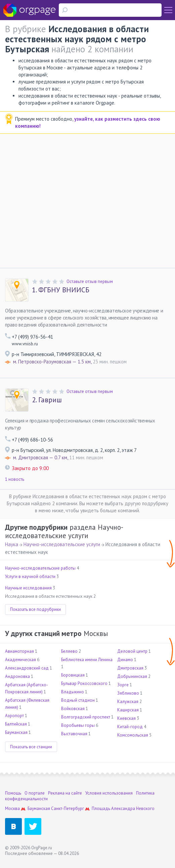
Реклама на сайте (65, 793)
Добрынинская (132, 676)
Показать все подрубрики (35, 609)
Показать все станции (31, 747)
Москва (12, 808)
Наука (12, 544)
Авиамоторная (19, 651)
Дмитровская (130, 668)
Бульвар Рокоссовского (84, 683)
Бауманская (16, 732)
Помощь (13, 793)
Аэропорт (14, 716)
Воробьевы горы (78, 725)
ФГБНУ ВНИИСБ (61, 290)
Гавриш (47, 400)
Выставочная (74, 734)
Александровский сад (27, 668)
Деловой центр (132, 651)
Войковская (73, 709)
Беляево (69, 651)
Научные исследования (28, 588)
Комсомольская (133, 735)
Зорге (123, 685)
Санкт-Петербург (68, 808)
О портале (35, 793)
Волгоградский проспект (86, 717)
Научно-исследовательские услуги (62, 544)
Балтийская (16, 724)
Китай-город (130, 727)
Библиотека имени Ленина (87, 660)
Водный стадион (78, 700)
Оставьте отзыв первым (90, 281)
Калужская (128, 702)
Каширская (128, 710)
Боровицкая (73, 675)
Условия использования (109, 793)
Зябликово (128, 693)
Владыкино (73, 692)
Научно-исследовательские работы (40, 568)
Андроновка (17, 676)
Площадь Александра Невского (123, 808)
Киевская (126, 718)
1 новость (15, 479)
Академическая (20, 660)
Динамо (125, 660)
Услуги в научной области (30, 576)
